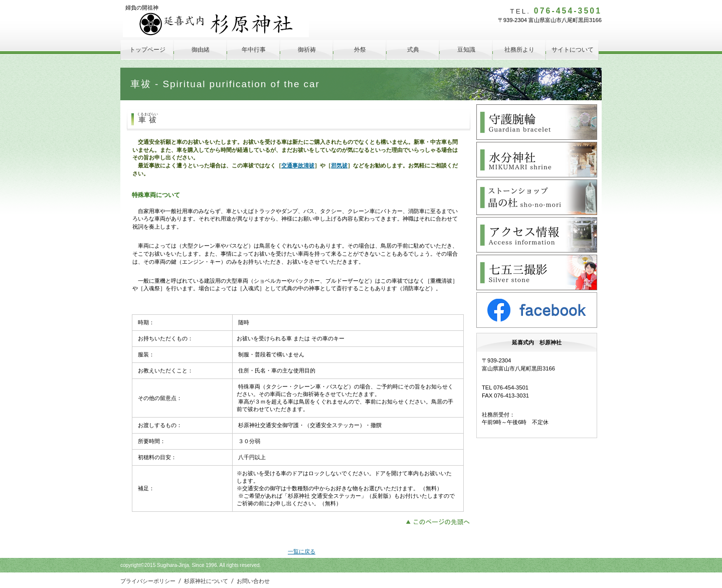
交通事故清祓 (298, 165)
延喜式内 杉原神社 (216, 24)
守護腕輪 (537, 122)
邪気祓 (339, 165)
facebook (537, 310)
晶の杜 (537, 197)
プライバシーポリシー (148, 581)
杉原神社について (206, 581)
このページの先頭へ (440, 521)
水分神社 (537, 160)
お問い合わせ (253, 581)
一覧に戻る (302, 551)
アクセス (537, 235)
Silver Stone (537, 272)
